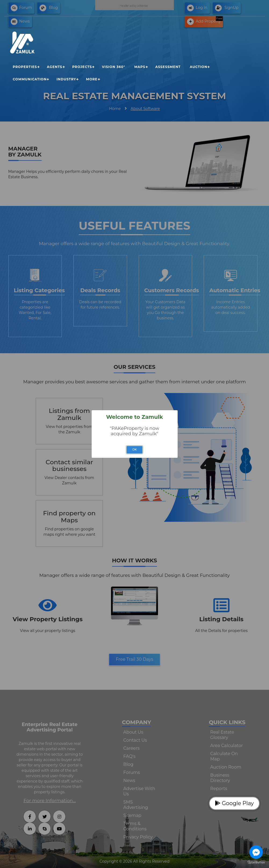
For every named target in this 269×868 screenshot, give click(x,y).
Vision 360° (113, 67)
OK (134, 450)
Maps (140, 67)
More (92, 79)
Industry (66, 79)
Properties (25, 67)
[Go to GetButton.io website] (256, 862)
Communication (30, 79)
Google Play (234, 803)
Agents (55, 67)
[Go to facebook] (256, 852)
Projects (82, 67)
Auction (198, 67)
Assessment (168, 67)
